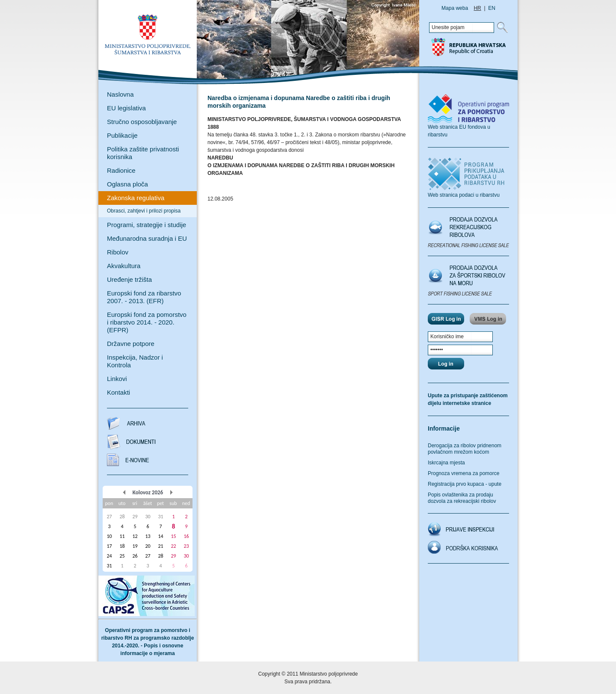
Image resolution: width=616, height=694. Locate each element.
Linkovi (117, 379)
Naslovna (120, 94)
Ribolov (118, 252)
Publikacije (122, 135)
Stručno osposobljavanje (142, 122)
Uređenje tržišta (129, 279)
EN (492, 8)
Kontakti (118, 392)
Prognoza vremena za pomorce (463, 473)
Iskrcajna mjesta (446, 463)
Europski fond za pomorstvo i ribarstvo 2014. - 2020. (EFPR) (147, 322)
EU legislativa (126, 108)
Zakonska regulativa (136, 198)
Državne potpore (131, 344)
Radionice (121, 170)
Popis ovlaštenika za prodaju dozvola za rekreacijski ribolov (462, 498)
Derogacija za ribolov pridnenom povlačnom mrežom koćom (465, 449)
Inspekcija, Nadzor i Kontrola (135, 361)
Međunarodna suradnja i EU (147, 238)
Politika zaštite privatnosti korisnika (143, 153)
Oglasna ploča (127, 184)
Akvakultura (124, 266)
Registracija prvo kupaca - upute (465, 484)
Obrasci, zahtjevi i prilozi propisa (144, 211)
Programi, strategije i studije (147, 225)
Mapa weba (455, 8)
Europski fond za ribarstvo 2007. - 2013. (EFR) (144, 297)
